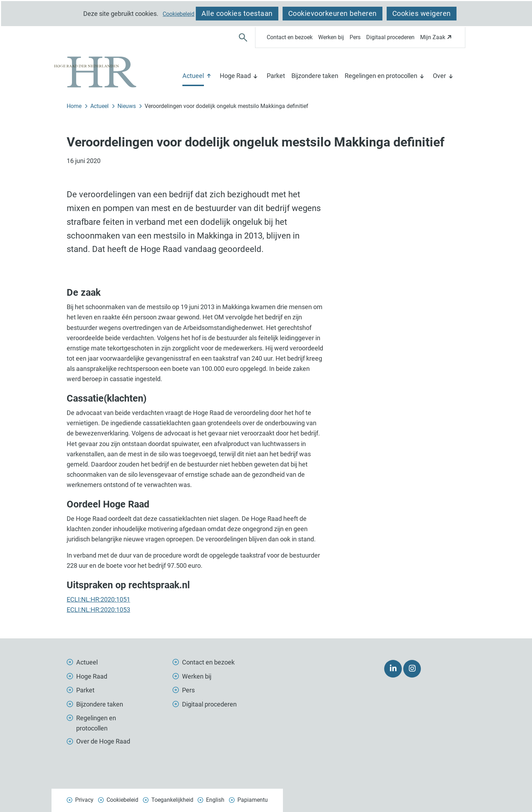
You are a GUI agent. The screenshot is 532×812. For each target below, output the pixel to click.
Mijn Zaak (437, 39)
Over (439, 76)
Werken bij (331, 37)
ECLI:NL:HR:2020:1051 (98, 599)
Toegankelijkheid (172, 800)
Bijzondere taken (315, 76)
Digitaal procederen (390, 37)
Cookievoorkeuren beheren (332, 13)
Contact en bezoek (290, 37)
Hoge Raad (235, 76)
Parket (276, 76)
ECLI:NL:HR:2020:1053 (98, 610)
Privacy (84, 800)
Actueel (193, 76)
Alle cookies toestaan (237, 13)
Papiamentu (253, 800)
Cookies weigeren (422, 13)
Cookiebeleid (179, 14)
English (215, 800)
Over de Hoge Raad (103, 741)
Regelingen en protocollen (381, 76)
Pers (355, 37)
